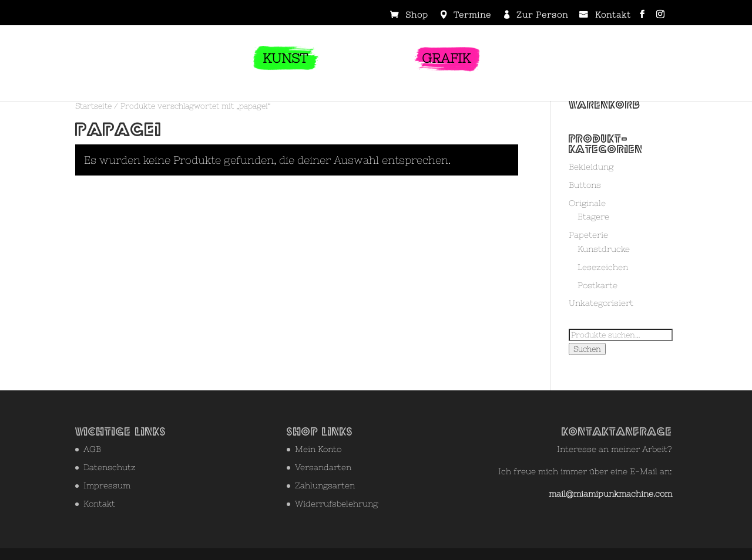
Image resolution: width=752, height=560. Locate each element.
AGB (92, 449)
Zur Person (542, 15)
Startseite (93, 106)
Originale (587, 203)
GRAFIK (446, 58)
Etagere (593, 217)
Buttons (585, 185)
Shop (417, 15)
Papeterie (588, 235)
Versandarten (323, 467)
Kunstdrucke (604, 249)
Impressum (107, 485)
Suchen (587, 349)
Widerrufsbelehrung (336, 504)
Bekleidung (591, 167)
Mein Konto (318, 449)
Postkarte (597, 285)
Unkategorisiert (601, 303)
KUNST (285, 58)
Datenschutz (110, 467)
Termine (472, 15)
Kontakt (613, 15)
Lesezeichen (603, 267)
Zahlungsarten (325, 485)
